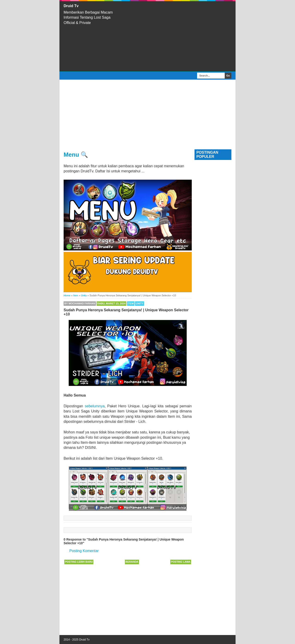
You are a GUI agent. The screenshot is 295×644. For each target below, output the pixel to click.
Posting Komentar (84, 551)
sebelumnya (95, 406)
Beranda (132, 562)
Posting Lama (181, 562)
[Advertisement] (177, 36)
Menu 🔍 (76, 155)
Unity (140, 303)
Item (131, 303)
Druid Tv (71, 6)
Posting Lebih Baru (79, 562)
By (80, 303)
